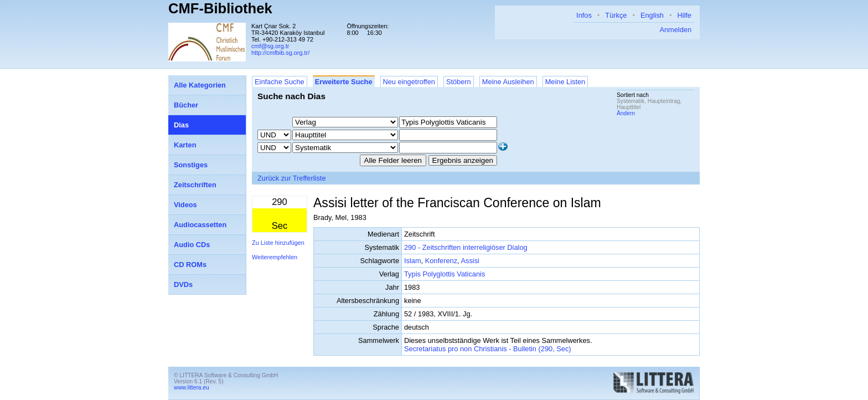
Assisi (470, 261)
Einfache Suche (280, 82)
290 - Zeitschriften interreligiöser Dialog (466, 247)
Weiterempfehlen (275, 257)
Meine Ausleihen (508, 82)
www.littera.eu (192, 388)
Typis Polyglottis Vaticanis (445, 274)
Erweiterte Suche (344, 82)
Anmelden (675, 30)
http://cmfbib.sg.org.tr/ (280, 53)
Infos (584, 15)
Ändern (626, 113)
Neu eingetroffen (409, 82)
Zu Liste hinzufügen (278, 243)
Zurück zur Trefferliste (292, 178)
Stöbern (459, 82)
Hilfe (684, 15)
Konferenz (441, 261)
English (652, 15)
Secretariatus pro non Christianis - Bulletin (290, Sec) (488, 349)
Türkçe (616, 15)
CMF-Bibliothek (220, 8)
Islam (413, 261)
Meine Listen (565, 82)
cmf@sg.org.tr (270, 46)
